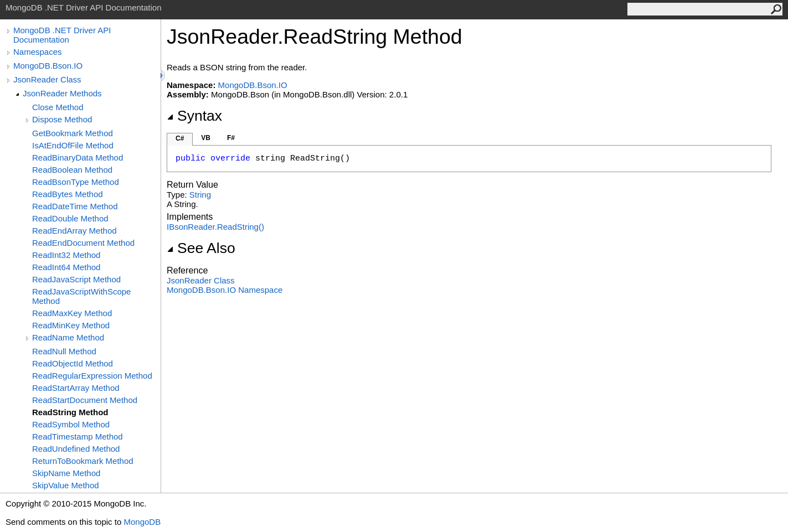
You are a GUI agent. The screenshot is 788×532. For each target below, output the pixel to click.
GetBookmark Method (73, 133)
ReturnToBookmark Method (83, 461)
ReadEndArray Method (74, 231)
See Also (201, 248)
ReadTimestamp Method (78, 437)
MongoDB (142, 522)
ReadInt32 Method (66, 255)
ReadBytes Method (68, 194)
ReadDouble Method (70, 218)
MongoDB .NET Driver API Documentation (62, 35)
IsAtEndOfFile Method (73, 145)
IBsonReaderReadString (215, 227)
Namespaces (38, 52)
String (200, 195)
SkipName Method (66, 473)
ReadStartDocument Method (85, 400)
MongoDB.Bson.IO (48, 66)
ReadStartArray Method (76, 388)
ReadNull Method (64, 351)
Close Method (58, 107)
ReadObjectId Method (73, 363)
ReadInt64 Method (66, 267)
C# (180, 138)
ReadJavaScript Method (76, 279)
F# (231, 138)
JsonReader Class (47, 79)
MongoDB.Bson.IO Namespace (225, 290)
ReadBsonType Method (76, 182)
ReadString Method (70, 412)
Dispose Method (62, 119)
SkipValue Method (66, 485)
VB (206, 138)
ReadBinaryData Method (78, 157)
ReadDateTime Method (75, 206)
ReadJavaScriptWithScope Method (81, 296)
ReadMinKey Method (71, 325)
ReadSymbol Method (71, 424)
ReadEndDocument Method (83, 243)
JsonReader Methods (62, 93)
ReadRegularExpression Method (92, 376)
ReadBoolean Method (72, 170)
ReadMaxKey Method (72, 313)
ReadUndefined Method (76, 449)
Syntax (194, 116)
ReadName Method (68, 337)
